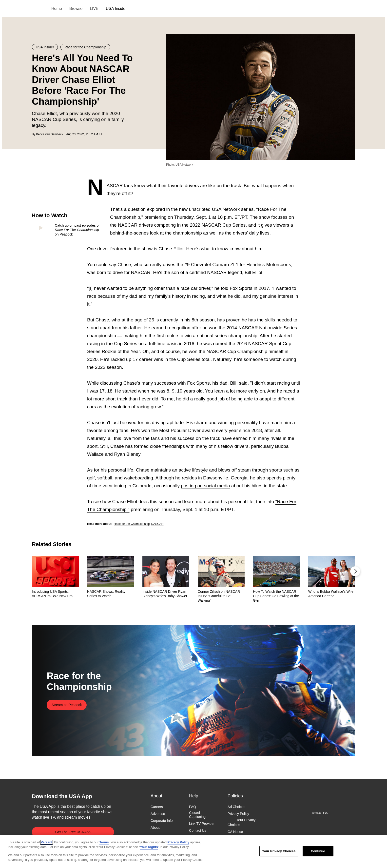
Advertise (158, 814)
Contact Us (198, 831)
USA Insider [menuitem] (116, 9)
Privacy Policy (238, 814)
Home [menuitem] (57, 9)
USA (38, 9)
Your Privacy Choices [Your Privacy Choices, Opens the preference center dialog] (279, 851)
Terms (104, 842)
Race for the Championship (132, 524)
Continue (318, 851)
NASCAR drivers (135, 225)
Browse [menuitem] (76, 9)
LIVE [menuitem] (94, 9)
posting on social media (205, 486)
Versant (47, 842)
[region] (193, 851)
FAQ (193, 807)
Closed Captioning (197, 815)
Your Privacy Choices (242, 823)
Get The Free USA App (73, 832)
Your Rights (149, 847)
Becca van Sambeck (49, 134)
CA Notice (235, 832)
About (155, 828)
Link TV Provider (202, 824)
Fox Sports (241, 288)
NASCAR (157, 524)
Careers (157, 807)
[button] (355, 571)
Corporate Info (162, 821)
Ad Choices (236, 807)
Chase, (103, 320)
